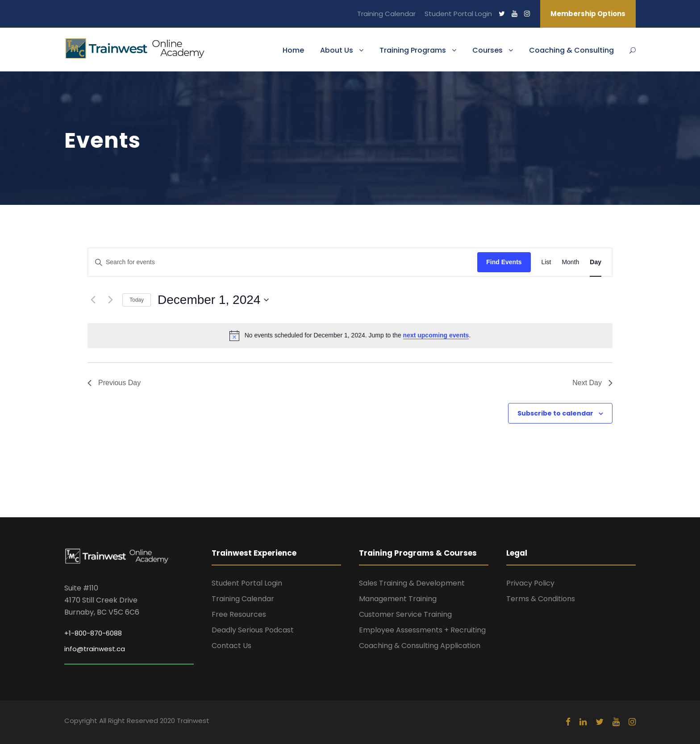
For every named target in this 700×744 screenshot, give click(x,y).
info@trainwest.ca (95, 649)
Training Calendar (386, 14)
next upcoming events (436, 335)
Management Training (398, 599)
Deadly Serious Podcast (253, 630)
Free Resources (239, 614)
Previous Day (114, 383)
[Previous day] (93, 300)
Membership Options (588, 14)
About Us (337, 50)
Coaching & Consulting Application (420, 646)
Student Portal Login (458, 14)
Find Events (504, 262)
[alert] (350, 336)
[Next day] (110, 300)
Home (293, 50)
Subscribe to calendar (555, 413)
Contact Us (231, 646)
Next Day (592, 383)
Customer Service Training (405, 614)
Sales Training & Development (412, 583)
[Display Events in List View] (546, 262)
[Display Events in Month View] (570, 262)
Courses (487, 50)
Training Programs (413, 50)
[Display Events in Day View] (596, 262)
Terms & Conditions (541, 599)
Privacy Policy (530, 583)
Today (137, 300)
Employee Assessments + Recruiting (422, 630)
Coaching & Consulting (571, 50)
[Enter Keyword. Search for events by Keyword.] (283, 262)
